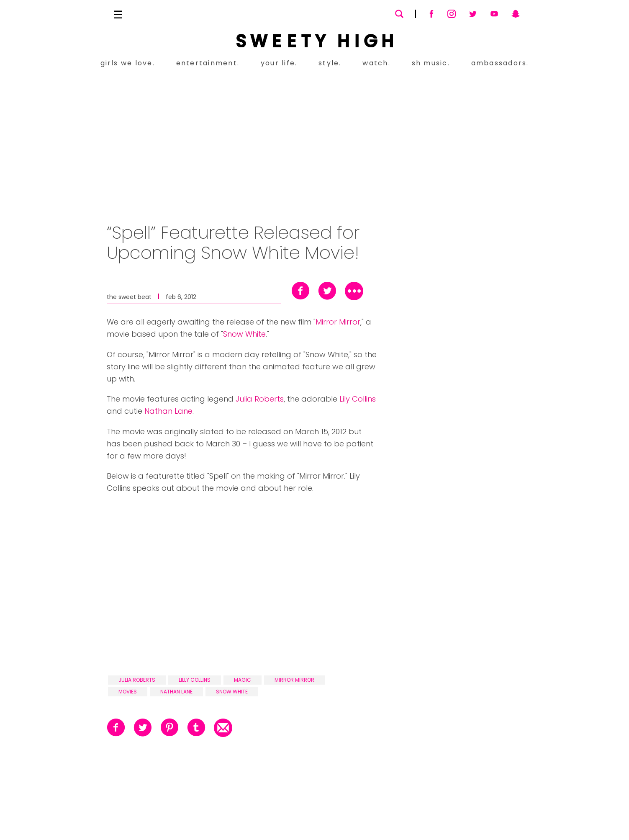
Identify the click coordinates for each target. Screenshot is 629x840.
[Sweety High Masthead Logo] (315, 41)
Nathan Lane (168, 411)
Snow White (244, 334)
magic (243, 680)
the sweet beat (129, 296)
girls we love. (128, 63)
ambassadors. (500, 63)
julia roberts (137, 680)
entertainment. (208, 63)
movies (128, 692)
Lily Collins (358, 399)
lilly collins (195, 680)
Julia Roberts (260, 399)
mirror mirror (294, 680)
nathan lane (176, 692)
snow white (232, 692)
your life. (279, 63)
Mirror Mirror (338, 322)
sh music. (431, 63)
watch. (376, 63)
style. (330, 63)
